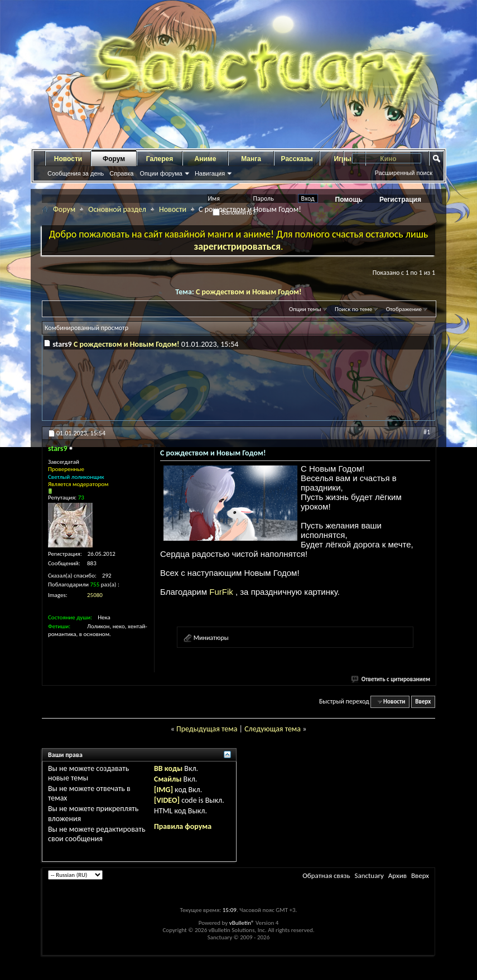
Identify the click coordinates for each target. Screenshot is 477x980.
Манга (251, 159)
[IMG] (163, 790)
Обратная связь (326, 875)
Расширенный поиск (403, 173)
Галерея (160, 159)
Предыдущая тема (207, 729)
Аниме (206, 159)
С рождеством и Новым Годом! (249, 292)
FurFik (222, 592)
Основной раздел (117, 209)
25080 (95, 595)
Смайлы (168, 779)
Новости (68, 159)
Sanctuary (369, 875)
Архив (397, 875)
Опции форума (161, 173)
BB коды (168, 768)
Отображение (404, 309)
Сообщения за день (76, 173)
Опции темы (305, 309)
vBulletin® (242, 923)
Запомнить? (234, 212)
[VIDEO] (167, 800)
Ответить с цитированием (391, 679)
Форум (114, 159)
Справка (121, 173)
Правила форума (183, 826)
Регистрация (400, 200)
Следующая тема (273, 729)
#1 (427, 432)
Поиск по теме (353, 309)
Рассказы (297, 159)
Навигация (210, 173)
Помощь (349, 200)
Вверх (423, 702)
